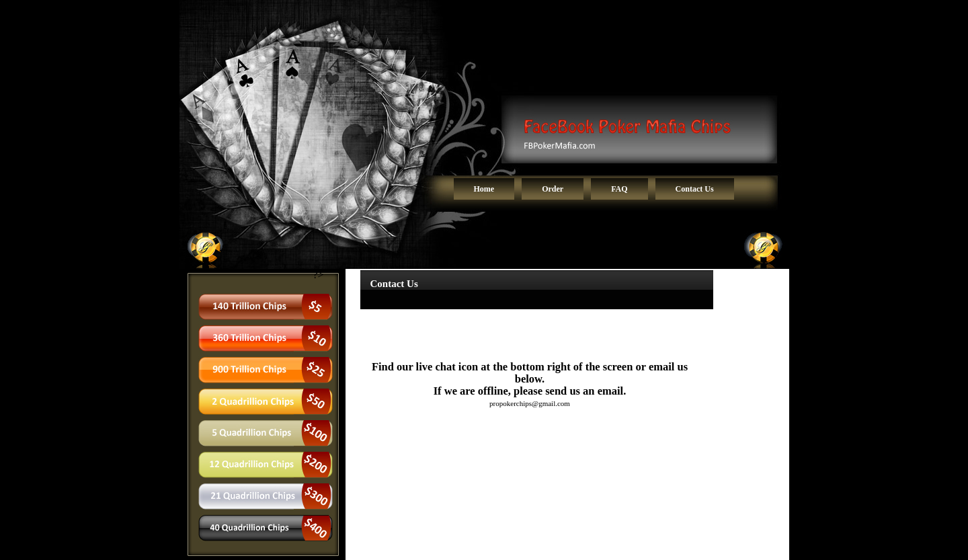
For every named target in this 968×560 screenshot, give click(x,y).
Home (484, 189)
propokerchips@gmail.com (530, 403)
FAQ (619, 189)
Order (553, 189)
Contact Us (695, 189)
